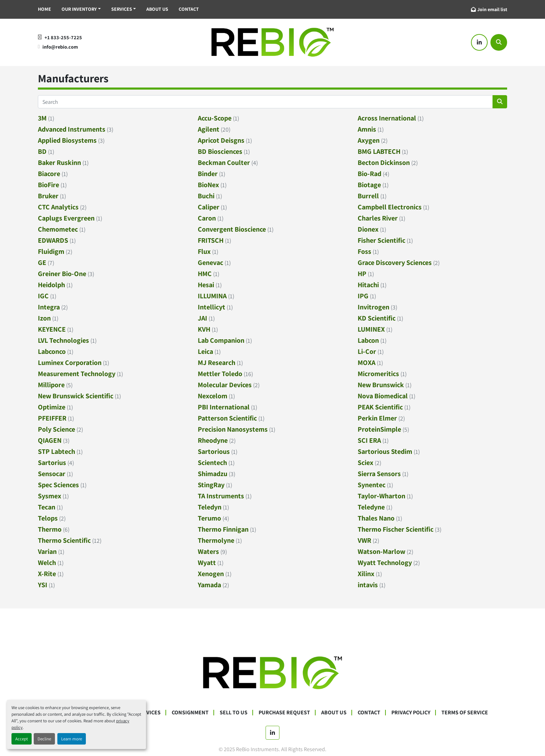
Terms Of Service (465, 712)
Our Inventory (79, 9)
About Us (157, 9)
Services (122, 9)
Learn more (72, 739)
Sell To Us (234, 712)
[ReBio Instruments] (272, 672)
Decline (44, 739)
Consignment (190, 712)
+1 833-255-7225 (63, 37)
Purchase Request (284, 712)
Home (44, 9)
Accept (22, 739)
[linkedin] (479, 42)
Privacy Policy (411, 712)
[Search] (499, 42)
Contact (189, 9)
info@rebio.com (60, 47)
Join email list (492, 9)
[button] (81, 9)
